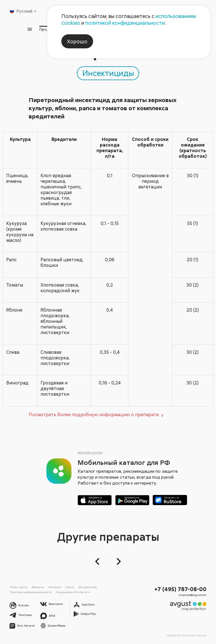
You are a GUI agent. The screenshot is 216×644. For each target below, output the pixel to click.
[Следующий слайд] (117, 561)
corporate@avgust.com (193, 595)
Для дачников (88, 587)
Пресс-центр (18, 587)
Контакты (55, 587)
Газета (70, 587)
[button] (99, 561)
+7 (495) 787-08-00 (180, 589)
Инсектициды (108, 73)
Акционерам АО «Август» (73, 592)
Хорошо (77, 41)
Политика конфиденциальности (31, 592)
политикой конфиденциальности (125, 23)
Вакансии (38, 587)
